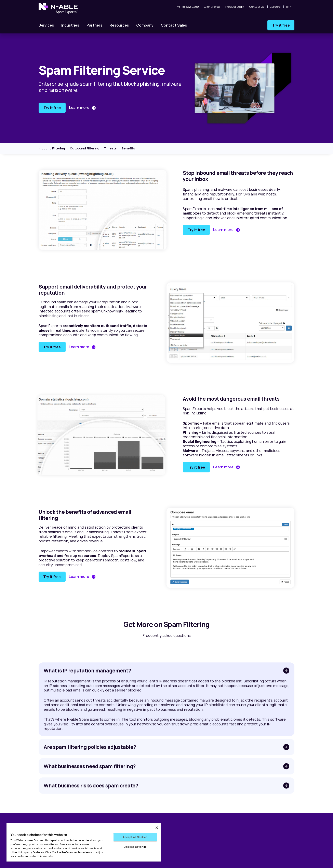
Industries (70, 25)
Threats (110, 148)
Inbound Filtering (52, 148)
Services (46, 25)
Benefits (128, 148)
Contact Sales (174, 25)
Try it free (281, 25)
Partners (94, 25)
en (289, 7)
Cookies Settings (135, 847)
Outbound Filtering (85, 148)
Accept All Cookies (135, 837)
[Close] (157, 828)
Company (145, 25)
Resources (119, 25)
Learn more (80, 107)
